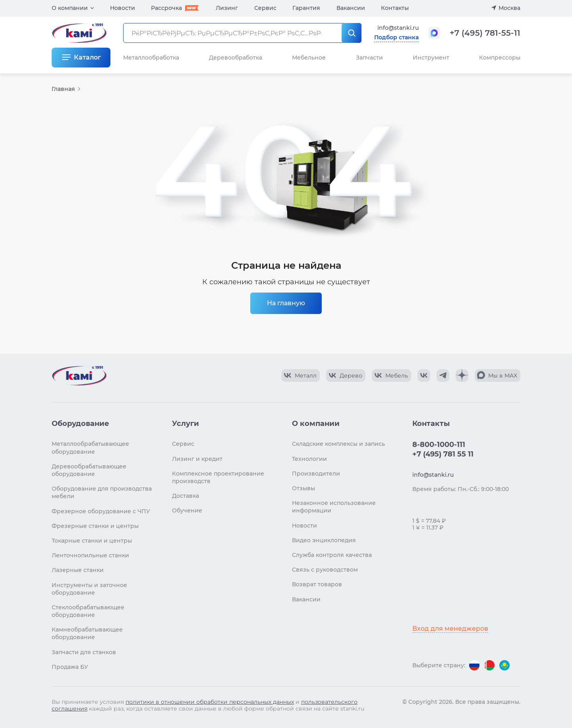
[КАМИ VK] (424, 376)
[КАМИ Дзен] (462, 376)
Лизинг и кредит (197, 459)
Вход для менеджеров (450, 629)
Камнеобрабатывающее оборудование (87, 633)
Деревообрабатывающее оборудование (89, 470)
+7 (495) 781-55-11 (485, 33)
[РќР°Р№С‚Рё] (352, 33)
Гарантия (306, 8)
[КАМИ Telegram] (443, 376)
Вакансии (351, 8)
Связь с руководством (325, 570)
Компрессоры (500, 58)
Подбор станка (396, 37)
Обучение (187, 510)
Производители (316, 474)
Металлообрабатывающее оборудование (90, 448)
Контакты (395, 8)
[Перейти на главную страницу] (79, 376)
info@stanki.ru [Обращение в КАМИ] (398, 28)
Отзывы (303, 488)
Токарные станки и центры (92, 541)
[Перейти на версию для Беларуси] (489, 665)
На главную (286, 303)
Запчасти (369, 58)
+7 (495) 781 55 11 (443, 454)
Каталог (87, 57)
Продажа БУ (70, 667)
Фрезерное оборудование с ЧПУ (101, 511)
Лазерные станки (78, 570)
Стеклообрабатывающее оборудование (88, 611)
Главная (63, 89)
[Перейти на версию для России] (474, 665)
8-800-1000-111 (439, 445)
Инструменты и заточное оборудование (89, 589)
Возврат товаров (317, 584)
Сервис (265, 8)
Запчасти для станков (84, 652)
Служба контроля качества (332, 555)
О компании (70, 8)
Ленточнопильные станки (90, 555)
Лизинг (227, 8)
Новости (123, 8)
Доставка (186, 496)
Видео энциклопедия (324, 540)
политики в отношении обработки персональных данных (210, 702)
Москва (509, 8)
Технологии (309, 459)
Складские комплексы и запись (338, 444)
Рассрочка (166, 8)
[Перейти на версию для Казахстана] (504, 665)
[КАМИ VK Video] (300, 376)
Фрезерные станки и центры (95, 526)
